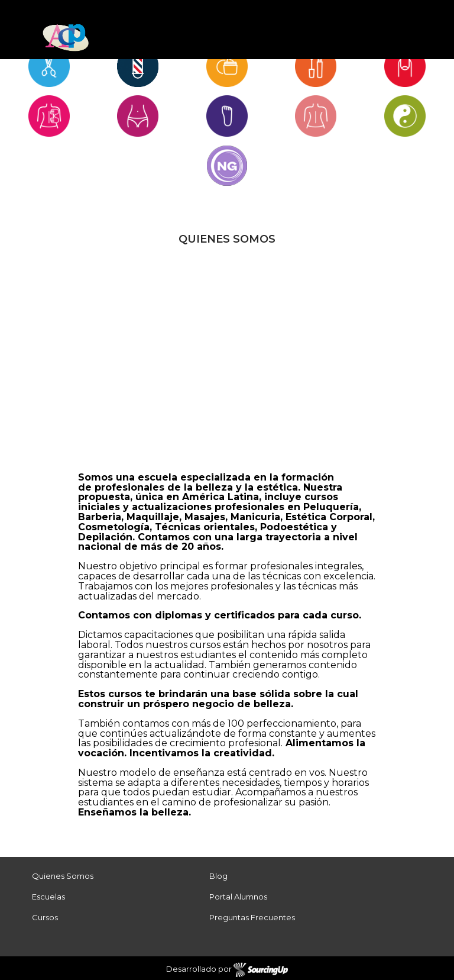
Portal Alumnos (238, 897)
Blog (218, 876)
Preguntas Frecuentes (252, 917)
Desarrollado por (227, 970)
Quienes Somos (63, 876)
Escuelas (48, 897)
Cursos (45, 917)
